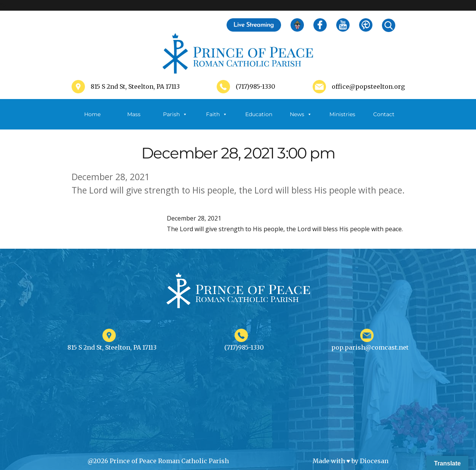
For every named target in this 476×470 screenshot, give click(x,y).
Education (259, 114)
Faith (217, 114)
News (301, 114)
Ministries (342, 120)
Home (92, 114)
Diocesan (374, 461)
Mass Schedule (134, 120)
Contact (384, 114)
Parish (175, 114)
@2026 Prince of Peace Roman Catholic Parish (158, 461)
